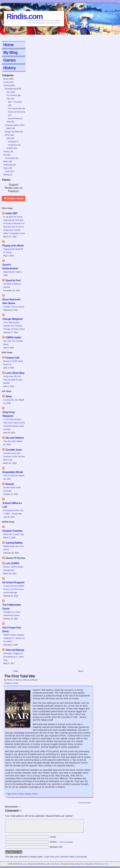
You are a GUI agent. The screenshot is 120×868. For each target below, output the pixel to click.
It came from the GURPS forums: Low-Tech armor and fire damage (14, 589)
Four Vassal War (15, 109)
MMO (9, 128)
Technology (8, 165)
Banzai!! (10, 484)
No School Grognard (13, 582)
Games (9, 60)
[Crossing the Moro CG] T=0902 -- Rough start (13, 512)
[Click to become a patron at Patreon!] (14, 202)
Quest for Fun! (13, 280)
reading (28, 794)
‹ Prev (15, 671)
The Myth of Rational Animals (12, 286)
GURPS (10, 148)
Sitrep (8, 396)
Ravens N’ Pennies (15, 558)
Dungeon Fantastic (12, 531)
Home (8, 45)
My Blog (10, 52)
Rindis (10, 680)
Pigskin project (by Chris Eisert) (13, 548)
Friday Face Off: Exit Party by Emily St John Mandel (13, 380)
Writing (6, 175)
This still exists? (10, 441)
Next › (81, 671)
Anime (8, 171)
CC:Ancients (12, 95)
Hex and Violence (15, 438)
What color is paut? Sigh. (14, 534)
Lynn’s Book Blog (15, 373)
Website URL (56, 847)
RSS (96, 864)
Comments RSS (84, 803)
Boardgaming (10, 89)
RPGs (7, 135)
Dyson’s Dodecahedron (10, 267)
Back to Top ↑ (104, 864)
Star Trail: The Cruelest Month (13, 343)
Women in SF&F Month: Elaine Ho (13, 363)
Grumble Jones (13, 450)
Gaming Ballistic (14, 543)
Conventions (10, 158)
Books (6, 79)
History (10, 68)
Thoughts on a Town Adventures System (12, 614)
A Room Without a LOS (12, 505)
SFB (8, 122)
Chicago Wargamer (13, 319)
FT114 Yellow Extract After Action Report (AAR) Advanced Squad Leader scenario (14, 424)
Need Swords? (10, 272)
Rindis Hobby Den (77, 864)
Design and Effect (12, 132)
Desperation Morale (13, 472)
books (15, 794)
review (35, 794)
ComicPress (55, 864)
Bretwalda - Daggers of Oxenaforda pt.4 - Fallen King (13, 657)
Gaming (7, 85)
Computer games (12, 125)
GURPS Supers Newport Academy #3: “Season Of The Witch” (14, 638)
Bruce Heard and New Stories (11, 301)
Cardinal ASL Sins (11, 400)
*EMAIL (61, 842)
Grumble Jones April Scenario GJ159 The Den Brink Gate (14, 457)
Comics (6, 82)
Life (5, 155)
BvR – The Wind (15, 102)
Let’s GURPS (12, 563)
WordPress (42, 864)
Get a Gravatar (66, 842)
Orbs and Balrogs (15, 650)
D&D (8, 138)
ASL (8, 92)
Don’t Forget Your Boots (12, 629)
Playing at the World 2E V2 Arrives (13, 251)
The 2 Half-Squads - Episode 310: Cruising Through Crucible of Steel (14, 326)
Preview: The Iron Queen (14, 307)
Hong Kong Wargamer (8, 414)
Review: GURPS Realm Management (13, 569)
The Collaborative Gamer (12, 607)
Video (6, 168)
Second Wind (14, 119)
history (21, 794)
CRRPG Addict (13, 338)
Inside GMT (11, 213)
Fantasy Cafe (12, 358)
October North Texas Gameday (12, 489)
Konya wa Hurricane (17, 112)
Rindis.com (25, 16)
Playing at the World (13, 246)
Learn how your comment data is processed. (66, 857)
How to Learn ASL (11, 476)
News (6, 161)
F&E (8, 99)
